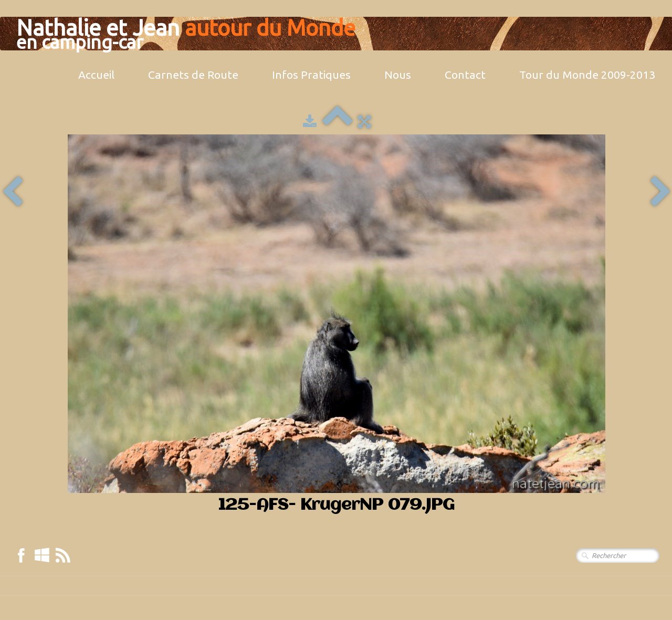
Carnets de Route (193, 75)
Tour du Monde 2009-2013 (587, 75)
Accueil (96, 75)
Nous (398, 75)
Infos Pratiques (311, 75)
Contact (465, 75)
